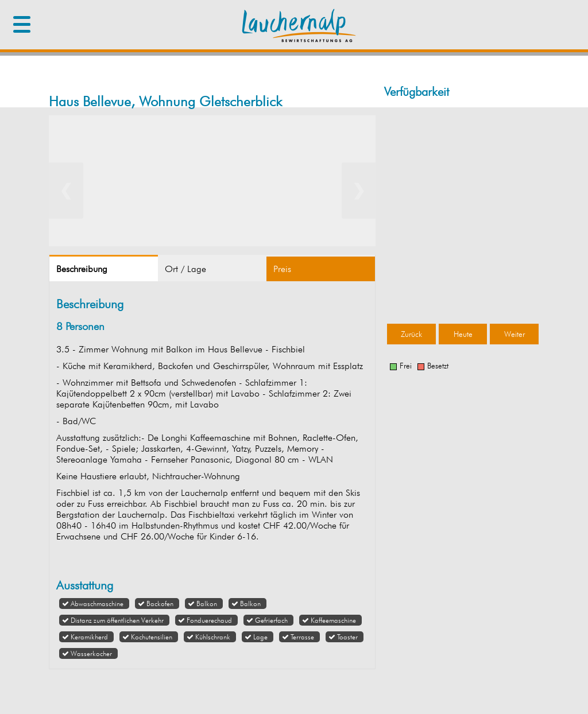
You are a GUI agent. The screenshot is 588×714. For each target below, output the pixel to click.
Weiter (514, 334)
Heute (463, 334)
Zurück (411, 334)
